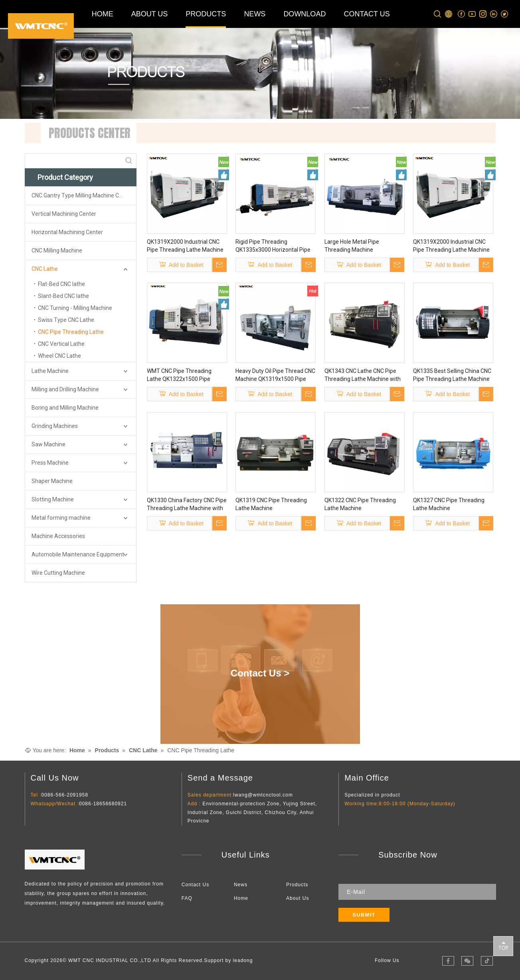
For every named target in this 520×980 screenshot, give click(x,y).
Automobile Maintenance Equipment (78, 554)
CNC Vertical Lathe (61, 344)
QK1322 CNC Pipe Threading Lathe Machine (360, 504)
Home (241, 898)
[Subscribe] (364, 915)
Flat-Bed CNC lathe (61, 284)
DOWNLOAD (304, 14)
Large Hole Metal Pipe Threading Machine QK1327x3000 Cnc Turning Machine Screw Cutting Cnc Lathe (359, 246)
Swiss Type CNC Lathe (66, 320)
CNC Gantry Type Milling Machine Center (82, 195)
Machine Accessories (58, 536)
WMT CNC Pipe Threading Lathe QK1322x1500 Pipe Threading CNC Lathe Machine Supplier (185, 375)
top (503, 946)
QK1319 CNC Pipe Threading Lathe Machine (271, 504)
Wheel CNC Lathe (59, 356)
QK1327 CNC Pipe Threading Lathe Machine (449, 504)
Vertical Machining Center (64, 214)
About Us (298, 898)
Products (297, 885)
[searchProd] (73, 161)
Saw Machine (48, 444)
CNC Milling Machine (57, 250)
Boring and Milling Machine (65, 408)
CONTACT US (367, 14)
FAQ (187, 898)
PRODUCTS (206, 14)
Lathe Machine (50, 371)
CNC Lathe (45, 269)
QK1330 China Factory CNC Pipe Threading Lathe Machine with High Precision (187, 505)
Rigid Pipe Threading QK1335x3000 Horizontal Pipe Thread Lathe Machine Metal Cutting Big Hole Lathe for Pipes (275, 246)
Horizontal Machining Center (67, 232)
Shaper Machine (52, 481)
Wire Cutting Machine (58, 573)
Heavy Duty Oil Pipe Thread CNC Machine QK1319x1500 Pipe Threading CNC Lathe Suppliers (275, 375)
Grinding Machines (55, 426)
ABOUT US (150, 14)
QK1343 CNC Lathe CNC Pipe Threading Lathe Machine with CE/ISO (363, 375)
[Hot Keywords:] (129, 161)
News (241, 885)
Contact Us (195, 885)
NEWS (255, 14)
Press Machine (50, 463)
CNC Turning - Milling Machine (75, 308)
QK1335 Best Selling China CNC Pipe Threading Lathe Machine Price (452, 375)
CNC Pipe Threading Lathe (71, 332)
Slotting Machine (53, 499)
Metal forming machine (61, 518)
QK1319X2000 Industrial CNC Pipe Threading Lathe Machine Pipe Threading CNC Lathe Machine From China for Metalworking (185, 246)
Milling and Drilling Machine (65, 389)
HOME (103, 14)
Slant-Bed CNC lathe (63, 296)
